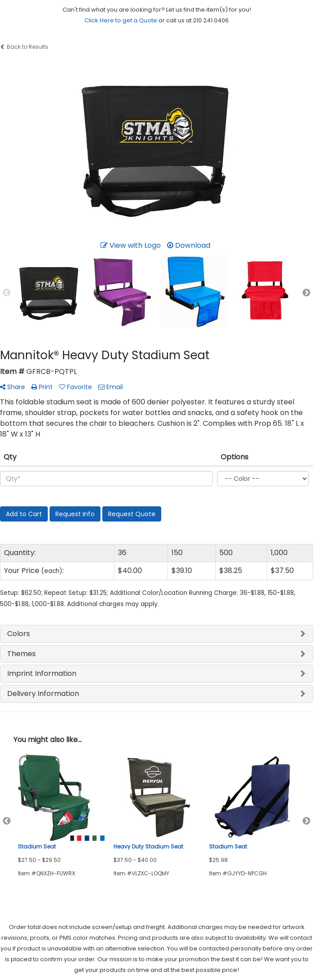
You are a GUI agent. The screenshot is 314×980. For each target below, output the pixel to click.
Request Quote (132, 514)
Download (189, 245)
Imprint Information (42, 673)
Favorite (75, 387)
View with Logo (131, 245)
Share (13, 387)
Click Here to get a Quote (121, 20)
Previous (7, 293)
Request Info (75, 514)
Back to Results (24, 47)
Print (42, 387)
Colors (19, 634)
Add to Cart (24, 514)
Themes (21, 654)
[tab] (157, 634)
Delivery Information (43, 694)
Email (111, 387)
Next (306, 293)
